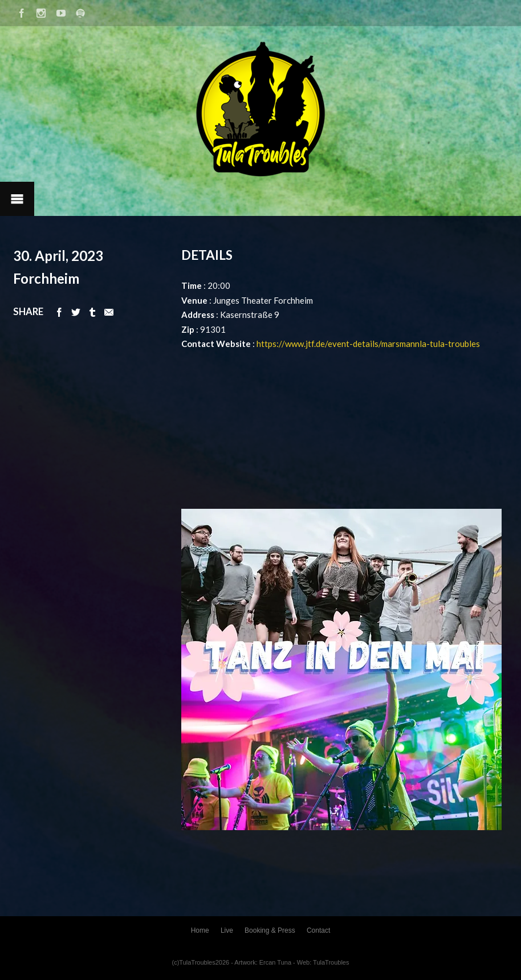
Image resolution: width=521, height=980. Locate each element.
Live (227, 930)
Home (200, 930)
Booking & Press (270, 930)
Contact (318, 930)
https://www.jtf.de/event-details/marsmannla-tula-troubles (368, 344)
